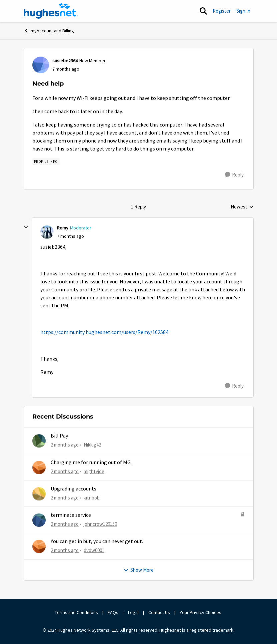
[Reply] (234, 175)
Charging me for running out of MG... (92, 463)
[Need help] (70, 236)
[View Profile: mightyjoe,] (39, 468)
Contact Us (159, 612)
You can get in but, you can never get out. (97, 541)
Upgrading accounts (73, 489)
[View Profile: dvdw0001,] (39, 546)
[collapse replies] (26, 227)
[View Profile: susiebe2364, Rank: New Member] (41, 65)
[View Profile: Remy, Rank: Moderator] (47, 232)
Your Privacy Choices (201, 612)
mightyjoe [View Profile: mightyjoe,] (94, 471)
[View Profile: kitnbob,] (39, 494)
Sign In (243, 11)
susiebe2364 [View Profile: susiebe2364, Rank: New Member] (65, 61)
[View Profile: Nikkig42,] (39, 441)
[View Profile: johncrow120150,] (39, 520)
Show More (138, 570)
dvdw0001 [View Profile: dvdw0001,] (94, 550)
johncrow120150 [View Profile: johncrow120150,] (100, 524)
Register (222, 11)
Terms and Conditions (76, 612)
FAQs (113, 612)
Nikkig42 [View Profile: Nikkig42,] (92, 445)
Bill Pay (59, 436)
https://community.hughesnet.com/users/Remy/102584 (104, 332)
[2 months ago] (65, 445)
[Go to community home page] (51, 11)
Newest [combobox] (242, 207)
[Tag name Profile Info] (46, 161)
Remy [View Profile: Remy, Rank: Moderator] (63, 228)
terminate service (71, 515)
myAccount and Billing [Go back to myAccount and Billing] (49, 31)
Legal (133, 612)
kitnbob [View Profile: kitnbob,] (92, 498)
